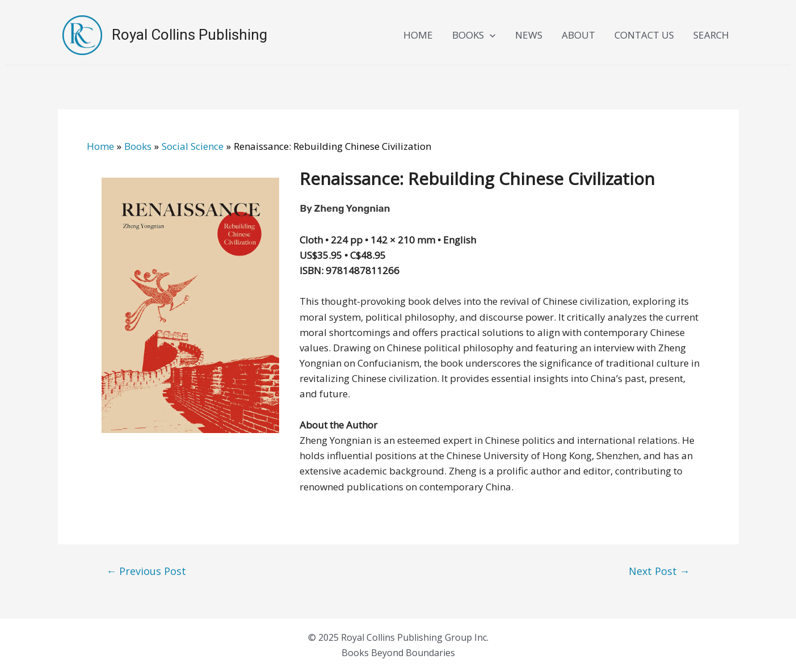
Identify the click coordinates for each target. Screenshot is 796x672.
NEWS (529, 35)
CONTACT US (644, 35)
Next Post (659, 571)
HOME (418, 35)
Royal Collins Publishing (189, 35)
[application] (490, 35)
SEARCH (711, 35)
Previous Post (146, 571)
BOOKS (474, 35)
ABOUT (578, 35)
